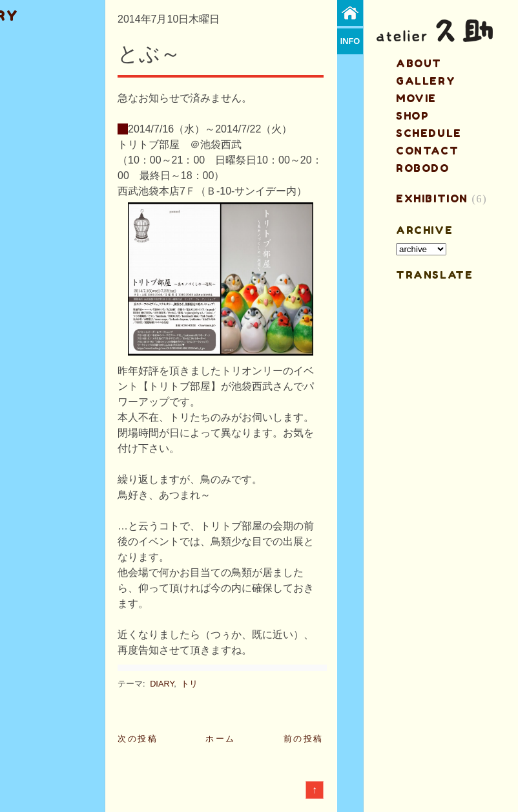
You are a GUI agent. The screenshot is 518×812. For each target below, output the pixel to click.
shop (412, 116)
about (419, 63)
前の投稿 (304, 739)
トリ (189, 684)
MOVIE (416, 98)
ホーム (221, 739)
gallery (426, 81)
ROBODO (423, 168)
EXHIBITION (432, 198)
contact (427, 151)
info (350, 41)
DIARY (162, 684)
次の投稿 (138, 739)
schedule (429, 133)
